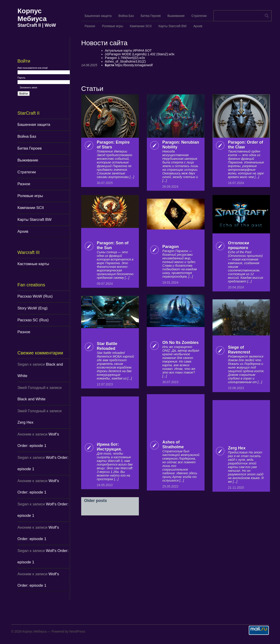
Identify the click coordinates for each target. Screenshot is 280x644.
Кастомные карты (33, 264)
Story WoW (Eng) (33, 308)
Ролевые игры (30, 196)
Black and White (32, 399)
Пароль (22, 78)
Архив (23, 231)
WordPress (77, 631)
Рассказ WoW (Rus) (35, 296)
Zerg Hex (26, 422)
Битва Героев (30, 148)
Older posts (96, 501)
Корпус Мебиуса (32, 15)
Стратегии (27, 172)
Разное (24, 184)
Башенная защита (34, 125)
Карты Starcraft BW (35, 220)
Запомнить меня (28, 88)
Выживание (28, 160)
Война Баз (27, 136)
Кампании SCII (31, 208)
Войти (24, 94)
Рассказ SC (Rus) (33, 320)
